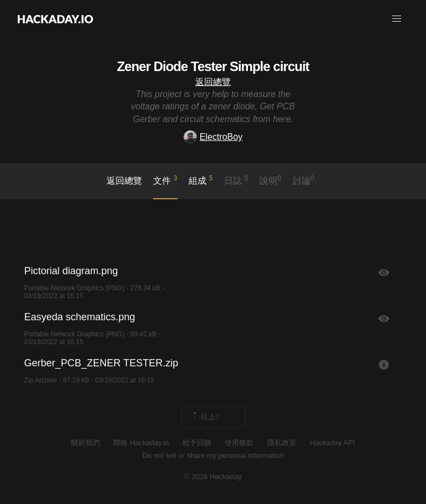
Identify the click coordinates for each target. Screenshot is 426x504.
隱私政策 (282, 443)
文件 (165, 180)
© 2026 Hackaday (213, 477)
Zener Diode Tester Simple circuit (213, 66)
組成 (201, 180)
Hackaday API (332, 443)
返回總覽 (213, 82)
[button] (397, 19)
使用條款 (239, 443)
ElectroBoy (213, 137)
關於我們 (85, 443)
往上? (205, 417)
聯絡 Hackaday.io (141, 443)
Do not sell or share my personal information (213, 455)
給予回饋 (197, 443)
